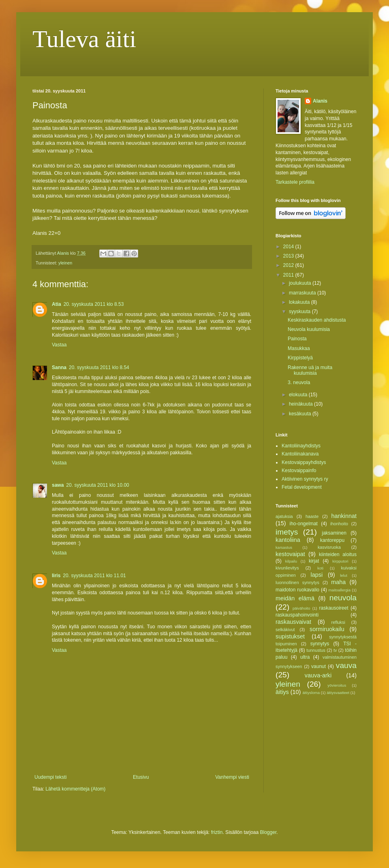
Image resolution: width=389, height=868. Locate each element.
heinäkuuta (301, 404)
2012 (289, 265)
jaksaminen (334, 533)
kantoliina (288, 540)
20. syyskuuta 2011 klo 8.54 (99, 367)
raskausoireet (334, 608)
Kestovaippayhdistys (304, 462)
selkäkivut (285, 630)
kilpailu (291, 561)
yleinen (65, 263)
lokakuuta (300, 302)
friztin (217, 832)
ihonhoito (339, 524)
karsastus (284, 547)
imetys (287, 532)
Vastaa (59, 345)
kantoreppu (332, 540)
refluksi (338, 622)
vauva (346, 665)
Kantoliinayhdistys (301, 446)
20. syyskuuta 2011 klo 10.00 (97, 485)
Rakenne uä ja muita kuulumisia (310, 370)
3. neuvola (299, 382)
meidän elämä (295, 598)
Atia (57, 304)
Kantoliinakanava (300, 454)
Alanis (320, 101)
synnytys (320, 644)
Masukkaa (299, 348)
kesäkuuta (301, 414)
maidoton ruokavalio (297, 590)
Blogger (268, 832)
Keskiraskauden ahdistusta (317, 320)
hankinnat (344, 516)
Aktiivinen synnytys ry (305, 479)
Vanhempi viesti (232, 777)
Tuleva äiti (84, 39)
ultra (305, 657)
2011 (289, 275)
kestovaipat (290, 554)
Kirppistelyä (300, 358)
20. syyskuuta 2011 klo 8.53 (94, 304)
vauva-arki (318, 675)
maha (338, 582)
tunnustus (316, 650)
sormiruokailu (327, 629)
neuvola (343, 598)
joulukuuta (301, 283)
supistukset (290, 636)
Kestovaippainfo (299, 471)
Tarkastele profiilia (295, 182)
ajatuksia (284, 516)
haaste (312, 516)
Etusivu (141, 777)
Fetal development (302, 487)
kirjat (314, 561)
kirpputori (340, 561)
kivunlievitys (287, 568)
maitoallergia (340, 590)
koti (320, 568)
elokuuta (299, 395)
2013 (289, 256)
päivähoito (301, 608)
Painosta (297, 339)
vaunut (318, 666)
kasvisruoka (329, 547)
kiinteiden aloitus (338, 554)
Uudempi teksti (50, 777)
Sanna (59, 367)
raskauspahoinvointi (297, 615)
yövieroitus (337, 685)
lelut (344, 575)
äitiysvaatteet (338, 693)
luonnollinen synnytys (297, 582)
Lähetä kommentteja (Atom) (75, 789)
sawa (58, 485)
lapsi (317, 575)
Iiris (56, 576)
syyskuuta (300, 312)
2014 (289, 247)
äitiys (282, 692)
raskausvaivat (293, 622)
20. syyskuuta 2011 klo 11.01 (94, 576)
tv (335, 650)
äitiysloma (311, 693)
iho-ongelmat (304, 524)
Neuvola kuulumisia (309, 329)
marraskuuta (303, 293)
